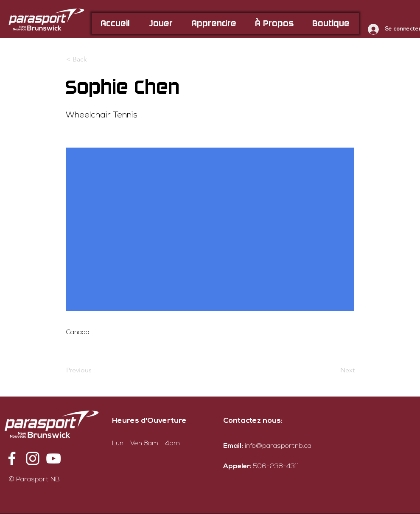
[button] (161, 23)
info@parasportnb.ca (278, 446)
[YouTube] (53, 458)
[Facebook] (12, 458)
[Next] (333, 370)
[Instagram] (33, 458)
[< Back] (94, 59)
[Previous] (94, 370)
